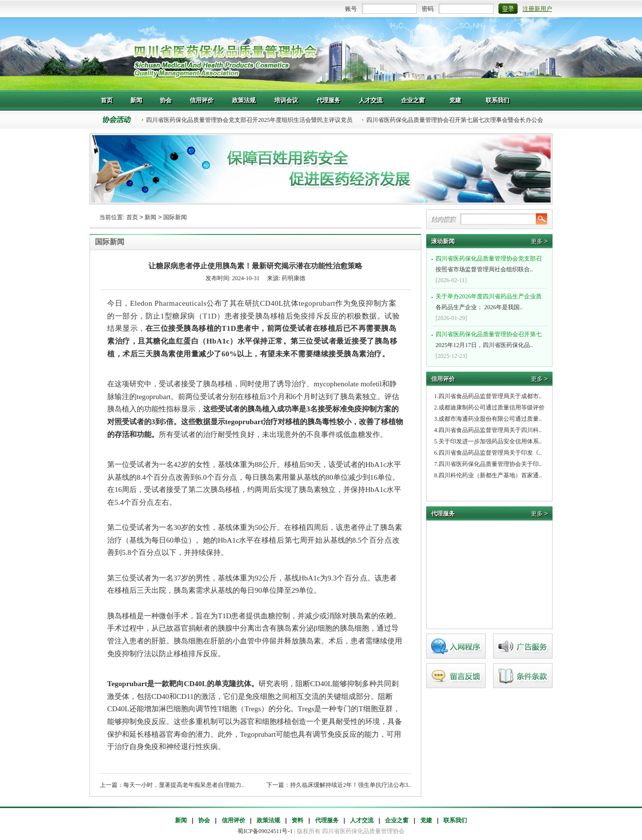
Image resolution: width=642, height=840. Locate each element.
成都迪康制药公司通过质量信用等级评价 (492, 407)
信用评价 (233, 820)
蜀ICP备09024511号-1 (265, 831)
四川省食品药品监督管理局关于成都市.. (490, 396)
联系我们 (455, 820)
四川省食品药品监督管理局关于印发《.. (490, 453)
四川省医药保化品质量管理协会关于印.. (490, 464)
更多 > (539, 241)
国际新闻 (175, 217)
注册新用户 (537, 9)
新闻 (150, 217)
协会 (204, 820)
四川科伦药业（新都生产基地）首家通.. (490, 475)
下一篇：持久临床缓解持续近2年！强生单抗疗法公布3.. (339, 785)
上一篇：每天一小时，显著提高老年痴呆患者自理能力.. (172, 785)
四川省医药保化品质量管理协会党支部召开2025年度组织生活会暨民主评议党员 (249, 120)
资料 (297, 820)
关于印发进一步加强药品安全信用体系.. (490, 441)
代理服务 (327, 820)
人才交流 (362, 820)
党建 (426, 820)
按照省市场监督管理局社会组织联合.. (491, 263)
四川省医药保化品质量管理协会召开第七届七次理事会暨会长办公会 (455, 120)
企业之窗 (397, 820)
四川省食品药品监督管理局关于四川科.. (490, 430)
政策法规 (268, 820)
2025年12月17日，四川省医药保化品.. (491, 339)
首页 (132, 217)
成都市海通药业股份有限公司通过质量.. (490, 419)
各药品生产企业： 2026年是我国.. (491, 301)
